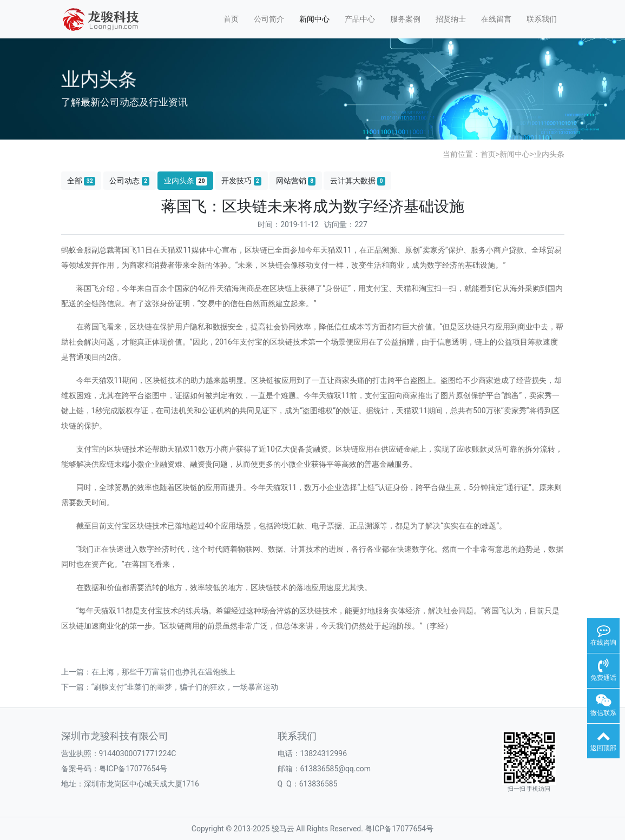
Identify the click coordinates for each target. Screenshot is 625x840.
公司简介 (269, 19)
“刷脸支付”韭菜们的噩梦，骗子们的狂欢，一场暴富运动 (185, 687)
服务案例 (405, 19)
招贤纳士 (451, 19)
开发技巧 (241, 181)
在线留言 (496, 19)
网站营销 (296, 181)
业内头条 (549, 154)
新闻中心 (314, 19)
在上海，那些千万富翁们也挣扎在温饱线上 (163, 672)
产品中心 (360, 19)
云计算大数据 (358, 181)
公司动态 (129, 181)
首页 (231, 19)
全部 (81, 181)
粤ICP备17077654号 (399, 829)
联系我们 (542, 19)
